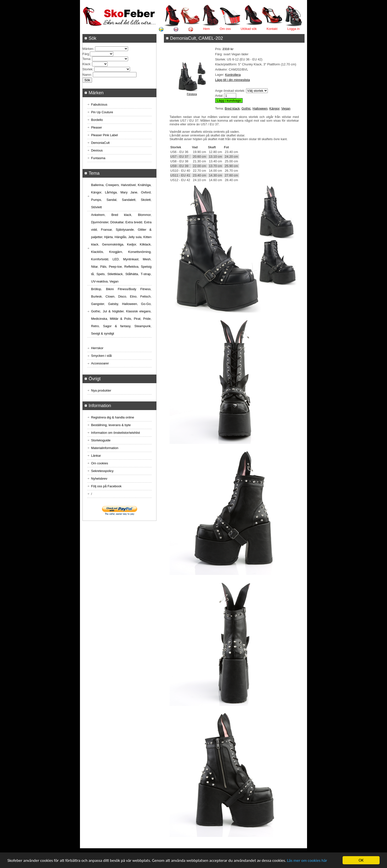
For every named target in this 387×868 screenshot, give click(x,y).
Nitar (94, 267)
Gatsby (113, 304)
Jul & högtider (113, 311)
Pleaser (97, 127)
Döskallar (117, 222)
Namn (87, 75)
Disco (122, 296)
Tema (86, 59)
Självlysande (125, 230)
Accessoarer (100, 363)
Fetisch (145, 296)
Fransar (106, 230)
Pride (147, 319)
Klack (86, 64)
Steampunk (143, 326)
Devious (97, 150)
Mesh (147, 259)
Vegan (286, 108)
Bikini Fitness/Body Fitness (128, 289)
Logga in (293, 29)
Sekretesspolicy (102, 471)
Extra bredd (134, 222)
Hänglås (120, 237)
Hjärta (108, 237)
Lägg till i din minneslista (233, 80)
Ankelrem (98, 215)
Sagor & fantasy (116, 326)
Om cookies (100, 463)
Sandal (111, 200)
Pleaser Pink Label (104, 135)
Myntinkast (131, 259)
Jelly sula (135, 237)
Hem (206, 29)
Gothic (246, 108)
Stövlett (96, 207)
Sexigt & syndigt (103, 333)
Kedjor (131, 244)
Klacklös (97, 252)
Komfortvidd (100, 259)
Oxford (146, 192)
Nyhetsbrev (99, 479)
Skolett (146, 200)
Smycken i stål (101, 356)
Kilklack (145, 244)
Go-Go (146, 304)
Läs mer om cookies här (307, 861)
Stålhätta (132, 274)
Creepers (112, 185)
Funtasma (98, 158)
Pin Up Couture (102, 112)
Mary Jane (129, 192)
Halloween (260, 108)
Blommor (144, 215)
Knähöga (144, 185)
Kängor (274, 108)
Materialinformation (105, 448)
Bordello (97, 120)
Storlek (87, 69)
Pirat (137, 319)
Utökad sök (249, 29)
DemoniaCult (100, 143)
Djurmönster (100, 222)
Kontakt (272, 29)
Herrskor (97, 348)
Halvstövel (128, 185)
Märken (88, 49)
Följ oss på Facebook (106, 486)
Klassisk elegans (138, 311)
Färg (86, 54)
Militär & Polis (120, 319)
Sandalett (129, 200)
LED (116, 259)
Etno (133, 296)
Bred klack (232, 108)
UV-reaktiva (99, 281)
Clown (110, 296)
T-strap (146, 274)
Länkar (96, 456)
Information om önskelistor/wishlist (116, 433)
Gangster (98, 304)
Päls (103, 267)
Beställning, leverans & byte (111, 425)
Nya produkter (101, 390)
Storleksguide (101, 440)
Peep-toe (115, 267)
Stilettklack (115, 274)
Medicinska (99, 319)
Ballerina (97, 185)
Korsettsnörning (139, 252)
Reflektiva (131, 267)
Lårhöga (111, 192)
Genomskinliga (113, 244)
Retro (95, 326)
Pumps (96, 200)
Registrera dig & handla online (113, 417)
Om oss (225, 29)
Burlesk (96, 296)
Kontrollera (233, 75)
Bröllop (96, 289)
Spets (101, 274)
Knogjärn (116, 252)
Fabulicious (99, 104)
